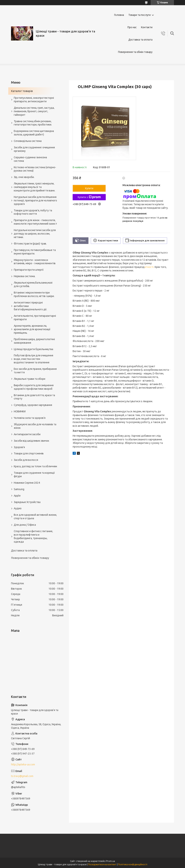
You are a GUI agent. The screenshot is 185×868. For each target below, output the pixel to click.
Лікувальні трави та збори (30, 379)
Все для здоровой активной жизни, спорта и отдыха (35, 517)
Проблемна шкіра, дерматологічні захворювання (34, 341)
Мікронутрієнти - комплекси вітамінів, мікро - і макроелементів (35, 262)
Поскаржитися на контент (102, 864)
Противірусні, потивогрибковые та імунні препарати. (35, 252)
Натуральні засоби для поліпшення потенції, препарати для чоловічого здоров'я (35, 200)
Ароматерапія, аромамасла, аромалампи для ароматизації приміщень (32, 329)
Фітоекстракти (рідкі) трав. (30, 244)
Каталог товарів (22, 91)
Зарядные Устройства (27, 502)
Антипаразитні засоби (27, 434)
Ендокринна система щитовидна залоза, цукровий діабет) (34, 133)
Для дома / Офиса (25, 525)
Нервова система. (25, 276)
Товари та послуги (139, 15)
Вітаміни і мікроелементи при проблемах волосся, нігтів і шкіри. (34, 294)
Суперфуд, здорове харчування (33, 405)
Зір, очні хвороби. (24, 177)
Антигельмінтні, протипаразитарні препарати (35, 318)
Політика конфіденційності (133, 864)
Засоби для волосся (26, 460)
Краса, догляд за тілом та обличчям (35, 466)
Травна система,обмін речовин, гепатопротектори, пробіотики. (33, 123)
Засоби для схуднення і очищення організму (34, 149)
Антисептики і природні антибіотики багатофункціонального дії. (30, 306)
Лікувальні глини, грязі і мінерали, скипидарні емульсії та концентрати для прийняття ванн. (34, 187)
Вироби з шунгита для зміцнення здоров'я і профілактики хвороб (34, 387)
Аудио (18, 508)
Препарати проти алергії (29, 270)
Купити (89, 188)
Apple (17, 496)
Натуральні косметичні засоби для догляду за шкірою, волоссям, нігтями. (35, 234)
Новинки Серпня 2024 (27, 483)
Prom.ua (111, 861)
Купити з (89, 197)
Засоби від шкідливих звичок (31, 441)
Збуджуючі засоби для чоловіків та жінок (35, 426)
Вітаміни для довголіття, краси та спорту (34, 397)
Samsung (19, 489)
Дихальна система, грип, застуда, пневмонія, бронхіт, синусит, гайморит (34, 111)
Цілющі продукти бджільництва (33, 349)
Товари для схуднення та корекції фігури (34, 475)
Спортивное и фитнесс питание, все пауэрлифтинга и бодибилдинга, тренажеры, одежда (33, 536)
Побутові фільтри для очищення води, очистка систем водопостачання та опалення (33, 359)
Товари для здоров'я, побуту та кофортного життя (33, 212)
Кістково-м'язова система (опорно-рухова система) (35, 169)
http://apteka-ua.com (23, 764)
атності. (149, 267)
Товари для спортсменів (29, 453)
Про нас (132, 27)
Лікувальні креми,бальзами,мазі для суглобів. (33, 284)
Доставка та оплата (140, 40)
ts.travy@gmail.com (22, 776)
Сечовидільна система (28, 141)
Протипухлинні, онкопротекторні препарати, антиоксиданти (34, 100)
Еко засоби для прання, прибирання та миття (35, 371)
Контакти (147, 27)
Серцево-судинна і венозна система (30, 159)
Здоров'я (19, 447)
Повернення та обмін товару (135, 52)
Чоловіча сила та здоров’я (30, 418)
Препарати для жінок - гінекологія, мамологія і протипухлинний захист (35, 222)
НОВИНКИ (20, 411)
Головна (119, 15)
